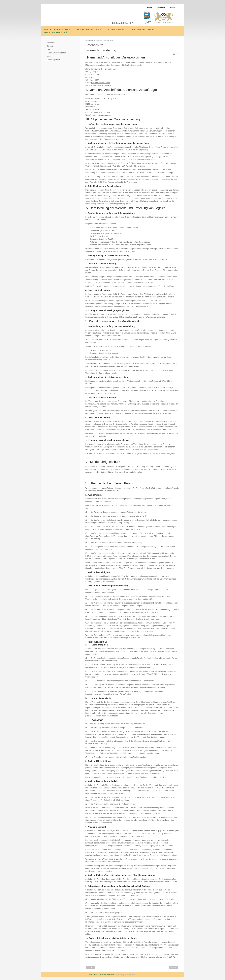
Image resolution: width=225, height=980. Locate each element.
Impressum (161, 7)
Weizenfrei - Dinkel (143, 30)
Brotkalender (117, 30)
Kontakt (150, 7)
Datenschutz (174, 7)
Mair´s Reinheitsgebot (57, 30)
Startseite (99, 41)
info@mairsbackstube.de (101, 83)
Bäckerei (50, 46)
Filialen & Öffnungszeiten (56, 53)
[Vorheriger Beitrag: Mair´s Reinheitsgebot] (91, 967)
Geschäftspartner (53, 60)
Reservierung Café (56, 33)
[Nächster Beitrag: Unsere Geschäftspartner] (174, 967)
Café (48, 49)
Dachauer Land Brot (89, 30)
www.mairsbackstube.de (102, 85)
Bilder (49, 56)
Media (134, 975)
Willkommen (51, 43)
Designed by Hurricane (124, 975)
